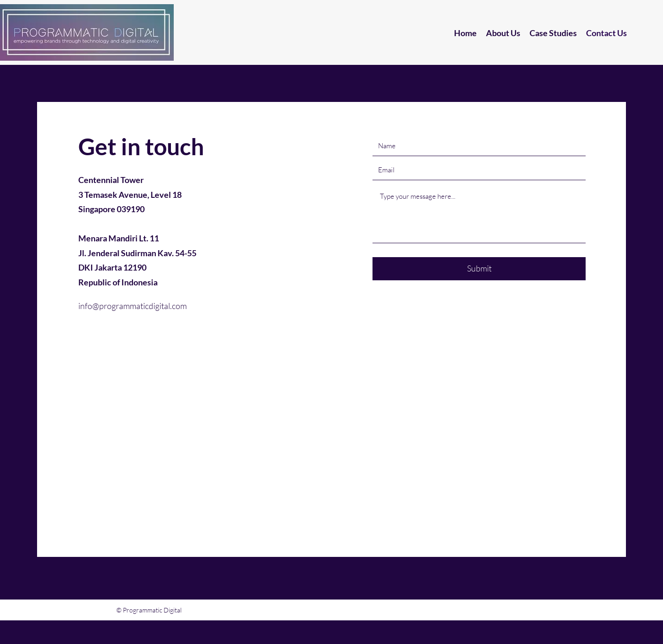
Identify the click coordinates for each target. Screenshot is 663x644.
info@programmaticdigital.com (133, 306)
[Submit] (479, 269)
